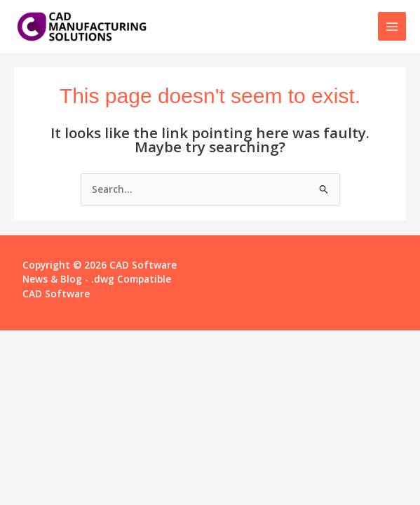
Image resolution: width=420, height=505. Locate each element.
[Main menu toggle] (392, 26)
